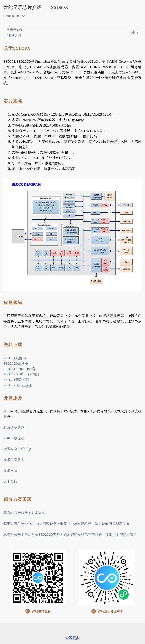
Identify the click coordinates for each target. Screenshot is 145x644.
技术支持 (10, 471)
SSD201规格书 (15, 358)
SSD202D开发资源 (18, 385)
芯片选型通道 (14, 427)
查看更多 (72, 638)
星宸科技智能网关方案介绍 (24, 513)
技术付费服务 (14, 460)
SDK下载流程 (14, 438)
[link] (72, 33)
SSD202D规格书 (16, 363)
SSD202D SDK (15, 374)
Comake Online (14, 16)
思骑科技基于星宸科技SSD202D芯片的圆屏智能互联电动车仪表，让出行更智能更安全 (70, 534)
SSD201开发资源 (16, 380)
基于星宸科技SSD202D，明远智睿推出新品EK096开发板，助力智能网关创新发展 (67, 524)
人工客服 (10, 482)
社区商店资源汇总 (17, 449)
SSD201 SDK (13, 369)
